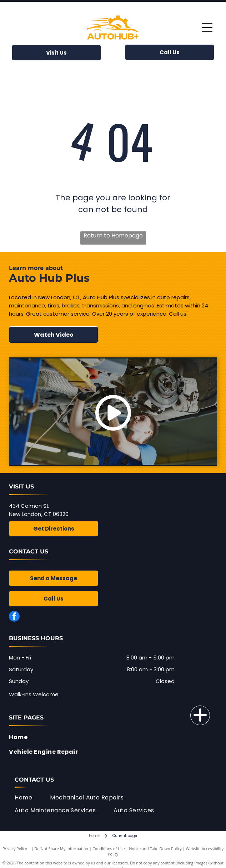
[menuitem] (111, 737)
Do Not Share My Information (61, 849)
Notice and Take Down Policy (155, 849)
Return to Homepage (113, 235)
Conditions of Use (109, 849)
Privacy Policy (15, 849)
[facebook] (14, 617)
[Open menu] (207, 27)
